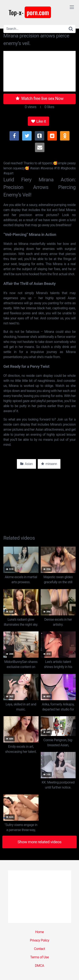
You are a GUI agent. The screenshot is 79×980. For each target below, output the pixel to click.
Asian (26, 464)
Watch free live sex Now (40, 98)
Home (39, 932)
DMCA (39, 966)
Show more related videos (39, 842)
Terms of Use (39, 957)
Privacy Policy (40, 940)
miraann (49, 464)
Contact (39, 949)
